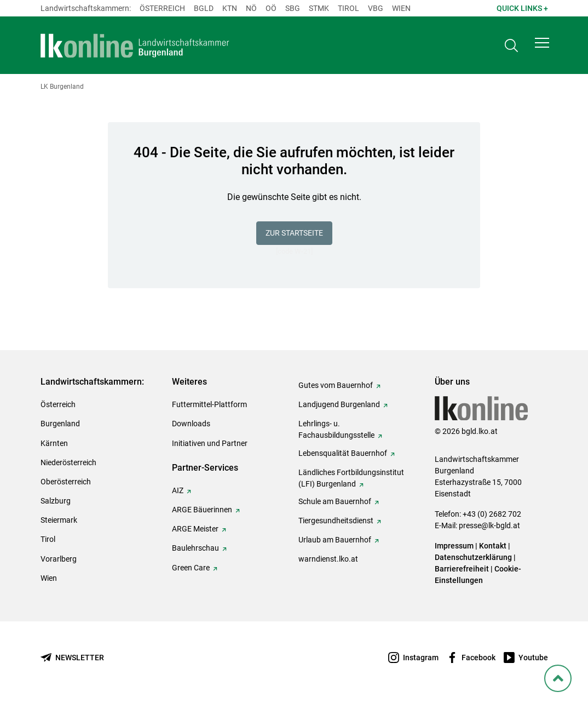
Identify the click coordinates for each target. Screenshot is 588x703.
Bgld (204, 8)
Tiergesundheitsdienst (336, 521)
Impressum (454, 546)
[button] (542, 47)
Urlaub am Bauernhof (335, 540)
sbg (293, 8)
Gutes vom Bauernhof (336, 385)
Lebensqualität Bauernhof (343, 453)
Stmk (319, 8)
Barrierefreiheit (462, 569)
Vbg (376, 8)
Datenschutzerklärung (473, 557)
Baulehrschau (195, 548)
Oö (271, 8)
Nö (251, 8)
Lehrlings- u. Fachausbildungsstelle (336, 429)
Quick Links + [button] (522, 8)
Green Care (191, 568)
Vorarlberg (59, 559)
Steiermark (59, 520)
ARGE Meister (195, 529)
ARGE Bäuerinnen (202, 510)
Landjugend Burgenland (339, 404)
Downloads (191, 424)
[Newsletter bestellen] (72, 658)
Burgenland (60, 424)
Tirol (348, 8)
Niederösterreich (68, 462)
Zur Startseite (294, 233)
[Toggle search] (511, 47)
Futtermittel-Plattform (209, 404)
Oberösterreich (66, 482)
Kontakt (493, 546)
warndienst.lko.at (328, 559)
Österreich (162, 8)
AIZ (178, 490)
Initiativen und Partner (210, 443)
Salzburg (56, 501)
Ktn (230, 8)
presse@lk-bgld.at (489, 525)
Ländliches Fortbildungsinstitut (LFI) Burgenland (351, 478)
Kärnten (54, 443)
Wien (401, 8)
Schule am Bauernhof (335, 501)
